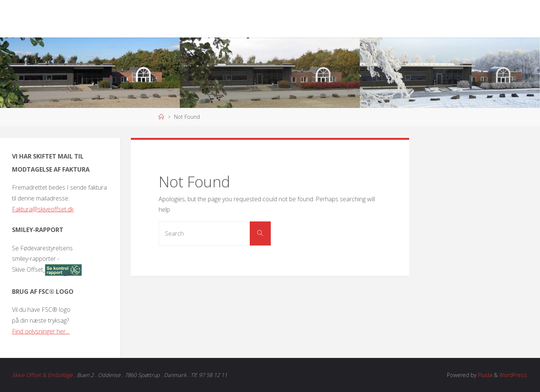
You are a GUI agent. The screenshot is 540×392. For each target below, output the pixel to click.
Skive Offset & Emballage (42, 375)
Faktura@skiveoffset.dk (43, 209)
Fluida (484, 375)
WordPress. (514, 375)
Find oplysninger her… (41, 331)
